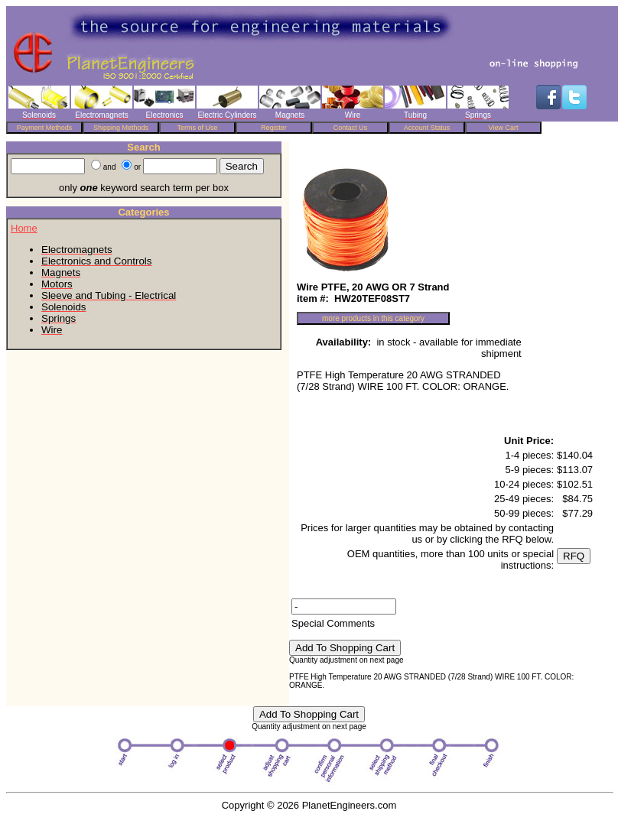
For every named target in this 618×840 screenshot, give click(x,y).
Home (24, 228)
